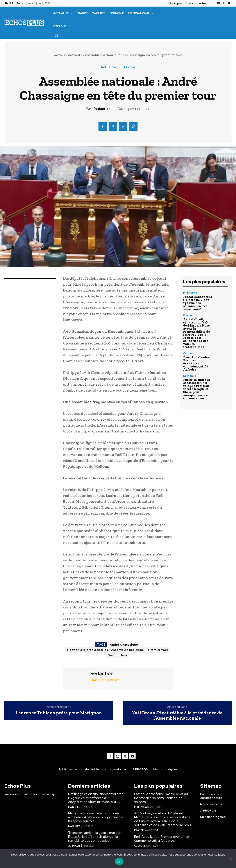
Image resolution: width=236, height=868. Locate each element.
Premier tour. (158, 650)
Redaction (102, 109)
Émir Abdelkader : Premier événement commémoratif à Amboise (197, 363)
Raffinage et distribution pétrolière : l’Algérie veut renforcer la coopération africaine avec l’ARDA (96, 798)
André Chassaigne (124, 645)
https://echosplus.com (105, 680)
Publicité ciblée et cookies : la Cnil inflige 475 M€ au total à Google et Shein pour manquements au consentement (197, 389)
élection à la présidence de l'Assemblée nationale (105, 650)
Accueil (59, 55)
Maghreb (74, 807)
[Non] (231, 859)
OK (119, 862)
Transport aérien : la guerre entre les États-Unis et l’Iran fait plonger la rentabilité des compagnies (95, 837)
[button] (56, 35)
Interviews (190, 293)
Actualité (75, 55)
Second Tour (118, 655)
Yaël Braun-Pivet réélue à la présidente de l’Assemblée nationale (177, 715)
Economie (190, 376)
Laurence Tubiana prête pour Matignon (59, 713)
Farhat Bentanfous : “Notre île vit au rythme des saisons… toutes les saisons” (198, 303)
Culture (188, 353)
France (130, 67)
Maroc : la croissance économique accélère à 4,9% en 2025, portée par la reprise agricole (96, 817)
